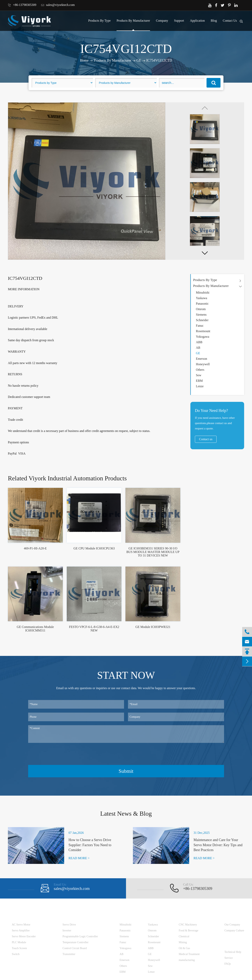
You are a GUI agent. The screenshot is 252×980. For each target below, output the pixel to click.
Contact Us (230, 21)
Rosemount (203, 331)
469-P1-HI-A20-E (35, 548)
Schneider (202, 320)
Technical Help (233, 952)
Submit (126, 771)
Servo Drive (69, 925)
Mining (183, 942)
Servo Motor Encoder (24, 936)
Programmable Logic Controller (80, 936)
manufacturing (187, 960)
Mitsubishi (203, 293)
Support (179, 21)
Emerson (202, 359)
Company (162, 21)
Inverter (67, 931)
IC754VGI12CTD (159, 61)
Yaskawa (202, 298)
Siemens (201, 315)
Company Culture (234, 931)
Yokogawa (203, 337)
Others (200, 370)
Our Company (232, 925)
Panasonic (202, 304)
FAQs (228, 964)
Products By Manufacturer (133, 21)
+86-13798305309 (22, 5)
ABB (199, 342)
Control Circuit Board (75, 948)
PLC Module (19, 942)
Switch (16, 954)
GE (139, 61)
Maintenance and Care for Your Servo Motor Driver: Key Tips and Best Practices (218, 845)
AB (198, 348)
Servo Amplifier (21, 931)
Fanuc (200, 326)
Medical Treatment (189, 954)
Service (229, 958)
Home (84, 61)
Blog (214, 21)
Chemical (184, 936)
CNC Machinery (188, 925)
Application (197, 21)
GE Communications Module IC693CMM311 (35, 629)
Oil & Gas (184, 948)
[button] (205, 253)
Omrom (201, 309)
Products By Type (99, 21)
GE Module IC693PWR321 (153, 627)
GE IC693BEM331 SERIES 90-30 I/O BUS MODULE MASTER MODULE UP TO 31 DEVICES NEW (153, 552)
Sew (199, 375)
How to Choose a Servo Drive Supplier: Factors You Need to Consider (90, 845)
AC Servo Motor (21, 925)
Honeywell (203, 364)
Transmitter (69, 954)
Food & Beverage (189, 931)
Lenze (200, 386)
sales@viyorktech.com (58, 5)
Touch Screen (19, 948)
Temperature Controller (76, 942)
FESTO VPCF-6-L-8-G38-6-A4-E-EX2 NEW (94, 629)
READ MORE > (79, 858)
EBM (199, 381)
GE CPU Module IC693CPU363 (94, 548)
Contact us (206, 439)
